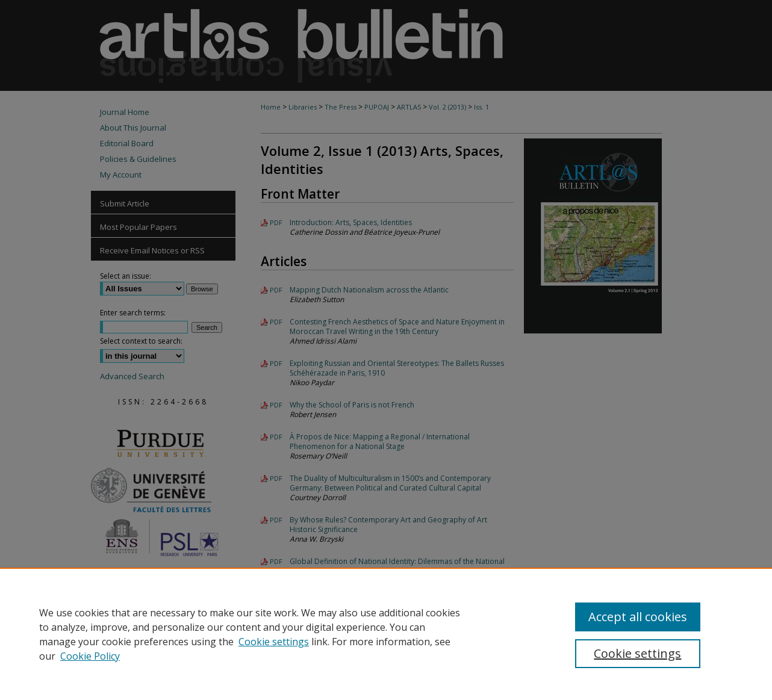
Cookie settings (274, 642)
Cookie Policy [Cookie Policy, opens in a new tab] (90, 656)
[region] (386, 634)
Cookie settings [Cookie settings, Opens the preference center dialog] (637, 653)
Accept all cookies (638, 617)
